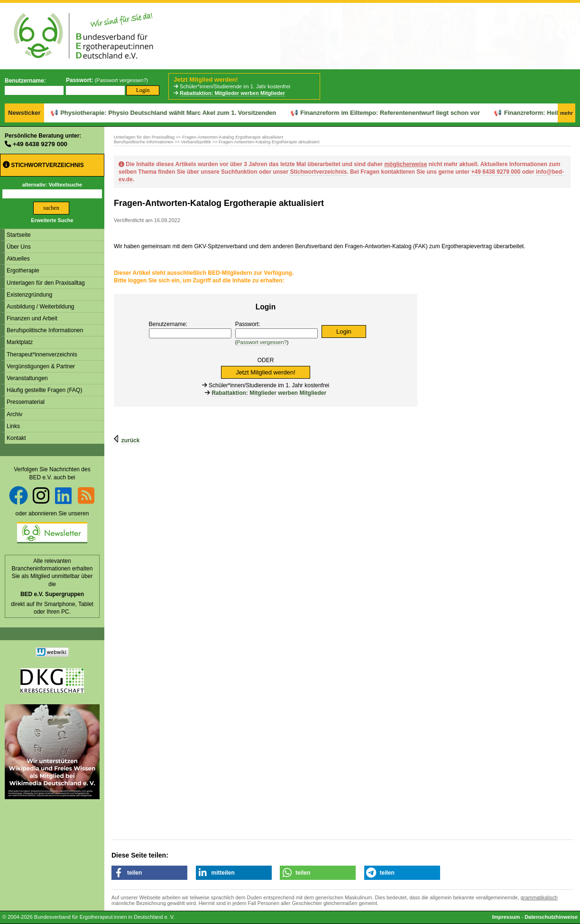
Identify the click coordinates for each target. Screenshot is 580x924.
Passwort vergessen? (121, 80)
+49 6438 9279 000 (40, 144)
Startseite (19, 235)
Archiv (14, 414)
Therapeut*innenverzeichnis (42, 355)
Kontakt (16, 438)
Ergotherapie (23, 271)
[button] (149, 873)
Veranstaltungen (27, 378)
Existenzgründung (29, 295)
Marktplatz (20, 342)
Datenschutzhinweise (551, 917)
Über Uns (19, 247)
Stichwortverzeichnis (43, 165)
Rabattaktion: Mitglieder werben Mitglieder (232, 93)
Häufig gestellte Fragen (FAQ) (44, 390)
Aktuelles (18, 259)
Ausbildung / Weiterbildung (41, 307)
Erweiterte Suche (52, 220)
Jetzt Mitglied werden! (206, 79)
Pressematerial (26, 402)
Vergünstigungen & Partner (41, 366)
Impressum (506, 917)
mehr (566, 113)
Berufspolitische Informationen (45, 330)
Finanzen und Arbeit (32, 318)
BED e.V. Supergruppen (52, 594)
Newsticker (24, 113)
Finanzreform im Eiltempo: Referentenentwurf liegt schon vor (364, 113)
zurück (131, 440)
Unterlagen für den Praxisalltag (46, 283)
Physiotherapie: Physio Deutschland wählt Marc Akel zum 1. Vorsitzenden (142, 113)
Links (13, 426)
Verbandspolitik (196, 142)
